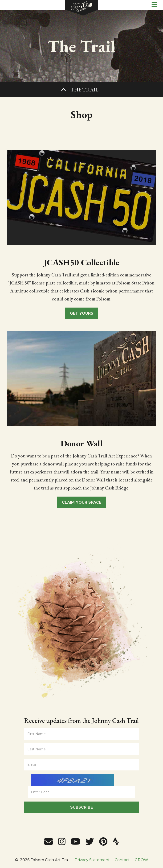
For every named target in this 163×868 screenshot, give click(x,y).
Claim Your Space (82, 502)
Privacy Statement (92, 860)
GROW (141, 860)
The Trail (84, 90)
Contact (122, 860)
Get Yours (82, 313)
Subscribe (81, 807)
